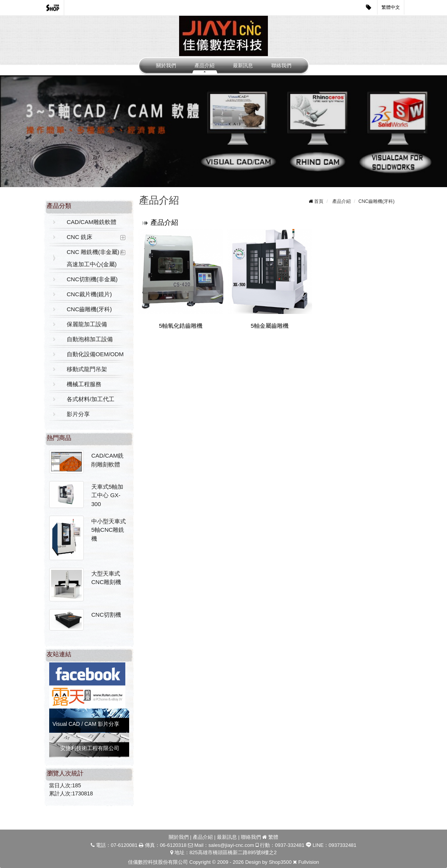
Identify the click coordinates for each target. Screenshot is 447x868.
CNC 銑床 (80, 237)
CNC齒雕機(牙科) (90, 309)
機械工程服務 (84, 384)
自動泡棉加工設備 (90, 339)
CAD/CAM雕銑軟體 (92, 222)
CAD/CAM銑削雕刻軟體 (108, 460)
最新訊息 (243, 66)
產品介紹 (204, 66)
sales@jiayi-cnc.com (231, 845)
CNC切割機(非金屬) (92, 279)
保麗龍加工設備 (87, 324)
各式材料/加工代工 (91, 399)
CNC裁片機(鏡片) (90, 294)
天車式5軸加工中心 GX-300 (107, 495)
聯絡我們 (281, 66)
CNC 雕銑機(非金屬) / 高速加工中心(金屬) (95, 258)
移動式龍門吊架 (87, 369)
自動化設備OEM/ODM (95, 354)
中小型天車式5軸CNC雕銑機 (109, 530)
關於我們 (166, 66)
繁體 (273, 837)
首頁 (319, 201)
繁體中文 (391, 7)
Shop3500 (280, 862)
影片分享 (78, 414)
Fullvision (309, 862)
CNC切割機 (106, 615)
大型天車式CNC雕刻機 (106, 578)
